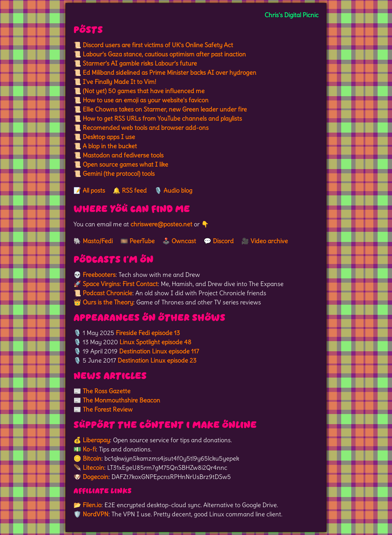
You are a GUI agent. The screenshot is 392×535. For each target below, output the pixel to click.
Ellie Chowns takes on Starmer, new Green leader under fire (165, 109)
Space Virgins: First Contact (120, 284)
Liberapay (96, 440)
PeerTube (142, 241)
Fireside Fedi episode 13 (148, 333)
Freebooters (99, 275)
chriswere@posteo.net (161, 224)
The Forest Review (108, 409)
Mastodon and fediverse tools (123, 155)
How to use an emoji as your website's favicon (146, 100)
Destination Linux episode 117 (159, 351)
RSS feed (134, 190)
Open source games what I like (125, 164)
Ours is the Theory (108, 302)
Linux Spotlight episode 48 (155, 342)
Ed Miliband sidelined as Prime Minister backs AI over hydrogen (170, 72)
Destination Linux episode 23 (157, 360)
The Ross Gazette (107, 391)
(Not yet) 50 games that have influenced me (144, 91)
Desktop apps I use (109, 137)
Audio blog (178, 190)
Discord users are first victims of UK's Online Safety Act (158, 45)
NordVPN (96, 514)
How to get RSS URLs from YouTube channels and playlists (162, 118)
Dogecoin (96, 477)
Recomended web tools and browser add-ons (146, 128)
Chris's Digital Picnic (292, 15)
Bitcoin (92, 458)
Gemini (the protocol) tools (119, 173)
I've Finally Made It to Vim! (119, 82)
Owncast (184, 241)
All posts (94, 190)
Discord (223, 241)
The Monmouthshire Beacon (121, 400)
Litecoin (93, 467)
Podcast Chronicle (107, 293)
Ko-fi (89, 449)
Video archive (269, 241)
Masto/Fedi (98, 241)
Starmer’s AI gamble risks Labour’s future (140, 63)
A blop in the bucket (110, 146)
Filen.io (92, 505)
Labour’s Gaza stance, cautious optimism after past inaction (164, 54)
